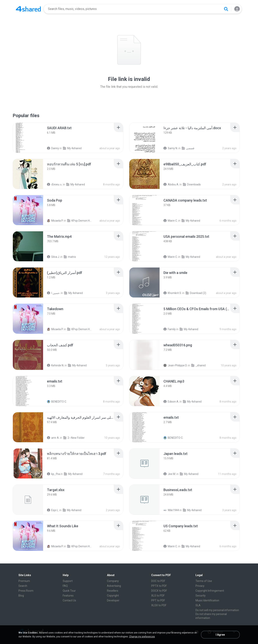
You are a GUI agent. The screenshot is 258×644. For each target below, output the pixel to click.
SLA (198, 605)
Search (23, 586)
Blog (21, 596)
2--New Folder (74, 438)
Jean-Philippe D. (175, 365)
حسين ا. (54, 293)
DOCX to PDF (159, 591)
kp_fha (53, 474)
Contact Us (69, 600)
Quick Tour (69, 591)
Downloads (192, 184)
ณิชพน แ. (55, 184)
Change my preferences (142, 637)
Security (201, 596)
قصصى (188, 148)
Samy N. (171, 148)
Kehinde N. (56, 365)
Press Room (26, 591)
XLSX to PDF (159, 605)
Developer (113, 600)
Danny (53, 148)
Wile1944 (171, 510)
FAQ (65, 586)
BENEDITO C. (57, 402)
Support (68, 581)
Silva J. (53, 257)
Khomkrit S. (173, 293)
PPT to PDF (158, 600)
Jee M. (170, 474)
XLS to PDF (158, 596)
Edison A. (171, 402)
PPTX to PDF (159, 586)
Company (113, 581)
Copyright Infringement (210, 591)
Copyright (113, 596)
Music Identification (207, 600)
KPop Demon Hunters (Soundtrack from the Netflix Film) (80, 221)
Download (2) (196, 293)
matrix (70, 257)
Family (170, 329)
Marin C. (171, 221)
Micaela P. (55, 221)
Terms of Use (204, 581)
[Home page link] (28, 9)
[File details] (28, 138)
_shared (198, 365)
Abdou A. (171, 184)
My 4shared (72, 148)
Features (68, 596)
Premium (24, 581)
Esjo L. (53, 510)
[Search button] (226, 9)
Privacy (200, 586)
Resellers (113, 591)
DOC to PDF (158, 581)
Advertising (114, 586)
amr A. (53, 438)
